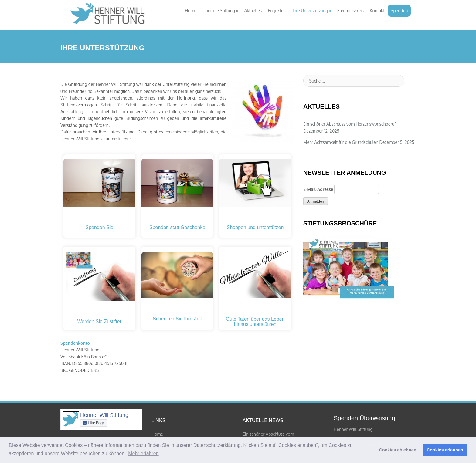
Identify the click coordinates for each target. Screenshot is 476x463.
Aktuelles (253, 10)
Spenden (399, 10)
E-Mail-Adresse (318, 189)
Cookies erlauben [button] (445, 450)
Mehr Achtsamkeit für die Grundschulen (341, 142)
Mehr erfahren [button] (143, 453)
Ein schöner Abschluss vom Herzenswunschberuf (349, 124)
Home (191, 10)
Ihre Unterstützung (312, 10)
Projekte (277, 10)
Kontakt (377, 10)
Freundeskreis (350, 10)
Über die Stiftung (220, 10)
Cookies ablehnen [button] (398, 450)
